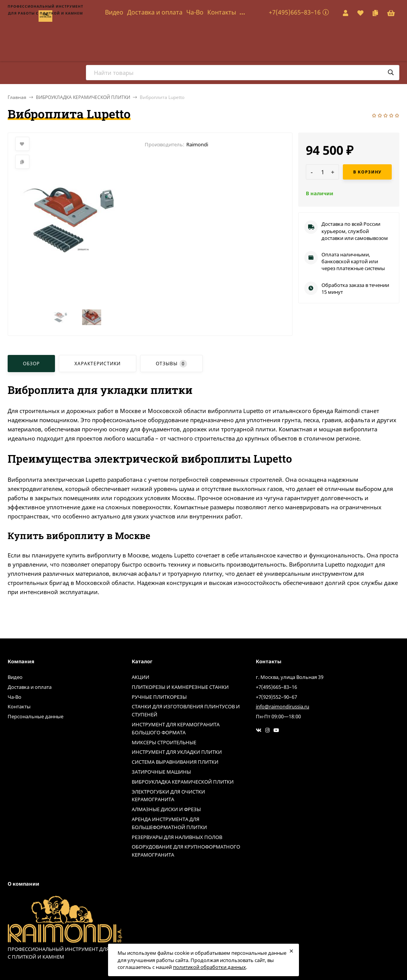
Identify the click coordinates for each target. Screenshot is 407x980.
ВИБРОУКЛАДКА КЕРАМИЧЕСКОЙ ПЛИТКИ (83, 97)
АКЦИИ (141, 677)
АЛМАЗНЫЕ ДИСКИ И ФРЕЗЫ (166, 809)
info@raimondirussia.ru (283, 706)
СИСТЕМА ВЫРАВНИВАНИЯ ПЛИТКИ (175, 762)
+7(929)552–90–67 (276, 697)
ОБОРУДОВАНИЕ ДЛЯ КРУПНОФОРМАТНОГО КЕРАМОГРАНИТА (186, 851)
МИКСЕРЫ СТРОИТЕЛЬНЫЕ (164, 742)
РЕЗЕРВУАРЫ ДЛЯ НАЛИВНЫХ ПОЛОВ (177, 837)
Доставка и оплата (155, 12)
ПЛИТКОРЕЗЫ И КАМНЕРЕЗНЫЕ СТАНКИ (180, 687)
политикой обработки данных (209, 967)
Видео (114, 12)
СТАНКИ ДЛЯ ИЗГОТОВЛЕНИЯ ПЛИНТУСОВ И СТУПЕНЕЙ (186, 710)
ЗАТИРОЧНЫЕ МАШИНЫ (161, 772)
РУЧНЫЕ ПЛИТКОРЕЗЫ (159, 697)
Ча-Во (195, 12)
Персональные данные (36, 716)
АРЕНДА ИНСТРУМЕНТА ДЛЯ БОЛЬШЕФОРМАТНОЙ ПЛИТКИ (169, 823)
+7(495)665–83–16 (295, 12)
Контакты (222, 12)
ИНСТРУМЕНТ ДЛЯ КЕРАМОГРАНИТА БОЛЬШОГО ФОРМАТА (176, 728)
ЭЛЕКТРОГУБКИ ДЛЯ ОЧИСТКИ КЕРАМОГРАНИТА (168, 796)
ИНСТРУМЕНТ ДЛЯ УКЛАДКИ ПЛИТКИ (177, 752)
